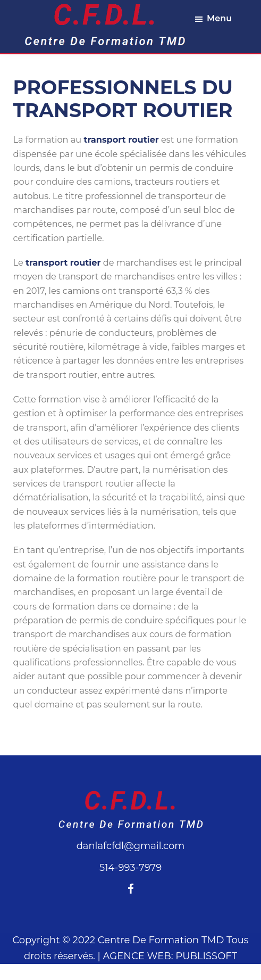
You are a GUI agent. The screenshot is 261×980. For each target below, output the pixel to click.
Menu (219, 18)
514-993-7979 (130, 868)
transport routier (121, 139)
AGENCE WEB (137, 956)
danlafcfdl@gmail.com (131, 846)
